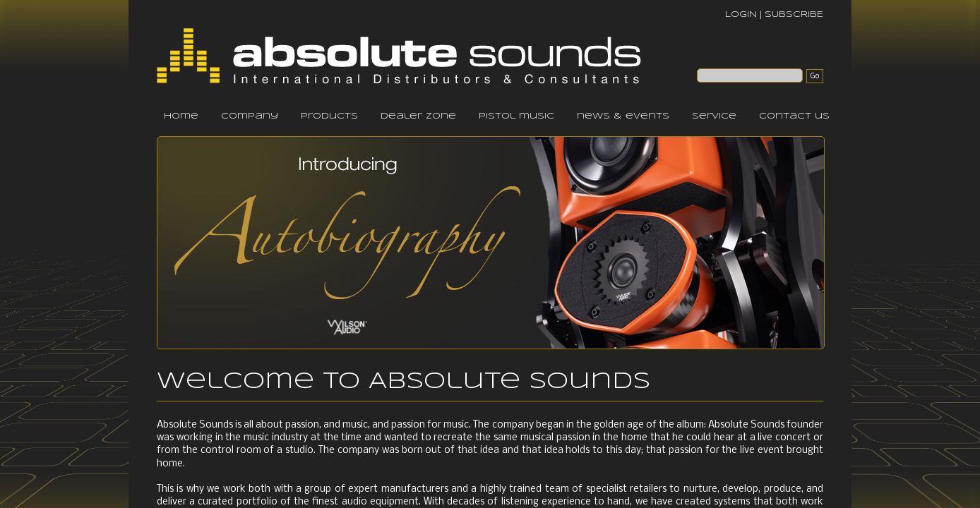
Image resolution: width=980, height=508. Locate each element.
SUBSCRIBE (794, 14)
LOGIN (741, 14)
